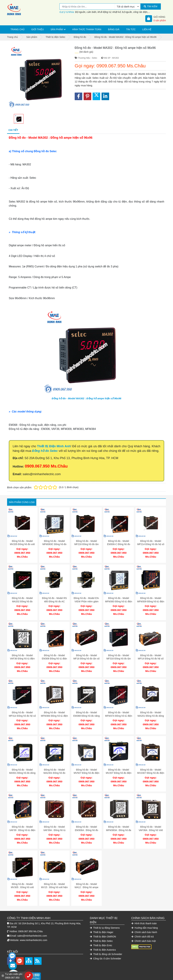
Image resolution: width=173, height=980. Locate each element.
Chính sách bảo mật (144, 929)
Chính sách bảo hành (144, 920)
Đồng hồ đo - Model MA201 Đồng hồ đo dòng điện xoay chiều (151, 711)
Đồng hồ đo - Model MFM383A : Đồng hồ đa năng (119, 822)
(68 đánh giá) (86, 52)
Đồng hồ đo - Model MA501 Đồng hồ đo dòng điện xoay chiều (22, 766)
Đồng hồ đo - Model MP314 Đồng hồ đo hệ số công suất (22, 711)
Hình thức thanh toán (87, 29)
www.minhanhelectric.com (34, 928)
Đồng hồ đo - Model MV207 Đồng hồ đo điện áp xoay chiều (119, 766)
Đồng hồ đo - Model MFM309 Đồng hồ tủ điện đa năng (151, 600)
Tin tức (131, 29)
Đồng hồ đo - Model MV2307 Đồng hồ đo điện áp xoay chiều (151, 766)
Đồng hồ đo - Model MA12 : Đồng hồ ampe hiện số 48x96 (87, 877)
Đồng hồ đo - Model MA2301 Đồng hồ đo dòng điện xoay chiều (54, 766)
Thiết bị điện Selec (101, 929)
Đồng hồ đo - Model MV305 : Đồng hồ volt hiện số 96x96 (22, 877)
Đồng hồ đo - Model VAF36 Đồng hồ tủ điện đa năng (22, 655)
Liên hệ (147, 29)
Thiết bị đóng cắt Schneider (106, 942)
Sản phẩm (57, 29)
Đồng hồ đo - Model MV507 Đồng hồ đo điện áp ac (86, 766)
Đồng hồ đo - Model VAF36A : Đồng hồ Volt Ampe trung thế (151, 822)
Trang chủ (17, 29)
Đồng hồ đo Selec (45, 451)
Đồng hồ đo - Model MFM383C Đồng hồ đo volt (54, 544)
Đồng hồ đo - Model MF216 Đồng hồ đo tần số (86, 544)
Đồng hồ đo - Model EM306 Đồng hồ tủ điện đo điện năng (54, 655)
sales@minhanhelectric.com (32, 924)
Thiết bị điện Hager (102, 920)
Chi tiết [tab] (13, 130)
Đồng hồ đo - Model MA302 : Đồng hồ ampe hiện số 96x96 (86, 398)
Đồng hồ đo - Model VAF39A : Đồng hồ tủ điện (54, 822)
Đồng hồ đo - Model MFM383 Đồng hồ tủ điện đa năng (119, 600)
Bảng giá (114, 29)
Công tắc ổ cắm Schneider (106, 947)
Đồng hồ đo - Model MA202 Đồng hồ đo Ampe (22, 600)
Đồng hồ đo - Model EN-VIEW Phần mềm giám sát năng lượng (86, 600)
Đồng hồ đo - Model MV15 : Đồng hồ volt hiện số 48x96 (54, 877)
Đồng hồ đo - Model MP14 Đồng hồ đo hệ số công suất (151, 655)
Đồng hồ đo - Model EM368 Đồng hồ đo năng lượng (86, 711)
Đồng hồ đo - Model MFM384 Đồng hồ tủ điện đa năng (54, 711)
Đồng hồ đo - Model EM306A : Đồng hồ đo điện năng (86, 822)
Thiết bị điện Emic (101, 934)
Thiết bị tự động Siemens (105, 916)
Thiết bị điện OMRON (103, 925)
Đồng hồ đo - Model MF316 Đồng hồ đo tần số (119, 655)
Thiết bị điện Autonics (103, 938)
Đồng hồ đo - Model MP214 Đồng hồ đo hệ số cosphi (151, 544)
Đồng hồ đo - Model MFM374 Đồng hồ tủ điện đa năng (119, 711)
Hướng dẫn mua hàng (145, 916)
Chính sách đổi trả (143, 925)
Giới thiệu (38, 29)
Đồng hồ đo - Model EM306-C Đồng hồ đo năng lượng (119, 544)
